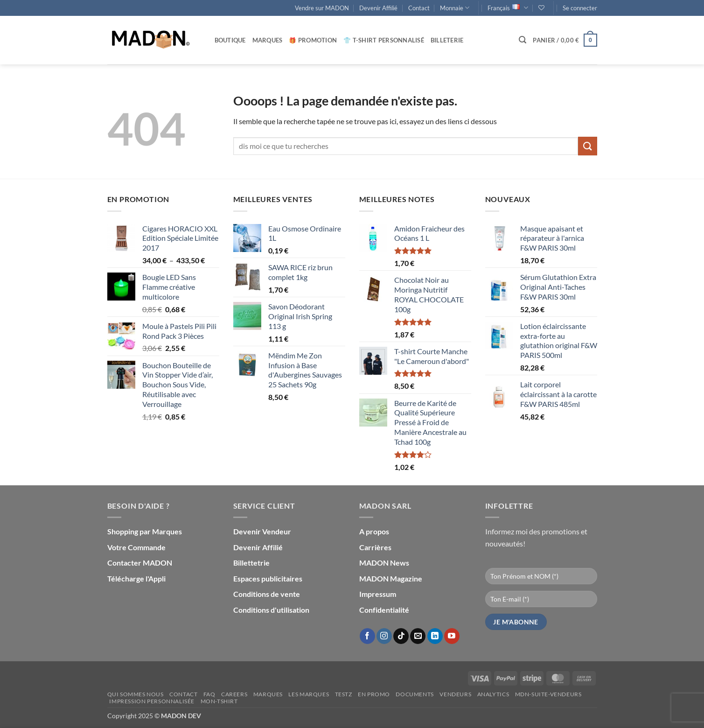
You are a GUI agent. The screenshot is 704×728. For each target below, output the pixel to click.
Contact (419, 8)
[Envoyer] (587, 146)
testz (344, 694)
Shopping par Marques (145, 531)
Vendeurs (455, 694)
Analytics (493, 694)
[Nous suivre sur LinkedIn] (435, 636)
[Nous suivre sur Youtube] (452, 636)
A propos (374, 531)
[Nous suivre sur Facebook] (367, 636)
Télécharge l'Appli (136, 578)
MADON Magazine (391, 578)
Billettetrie (251, 563)
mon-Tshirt (219, 701)
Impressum (378, 594)
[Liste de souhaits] (541, 8)
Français (508, 8)
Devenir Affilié (378, 8)
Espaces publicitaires (268, 578)
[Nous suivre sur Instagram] (384, 636)
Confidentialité (384, 610)
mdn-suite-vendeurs (548, 694)
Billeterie (447, 40)
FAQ (209, 694)
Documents (415, 694)
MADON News (384, 563)
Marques (268, 40)
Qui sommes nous (136, 694)
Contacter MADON (140, 563)
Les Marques (309, 694)
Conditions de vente (267, 594)
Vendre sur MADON (322, 8)
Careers (234, 694)
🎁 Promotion (313, 40)
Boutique (230, 40)
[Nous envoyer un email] (418, 636)
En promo (374, 694)
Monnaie (455, 8)
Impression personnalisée (152, 701)
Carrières (375, 547)
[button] (580, 8)
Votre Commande (136, 547)
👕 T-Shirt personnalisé (384, 40)
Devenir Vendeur (262, 531)
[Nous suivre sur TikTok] (401, 636)
